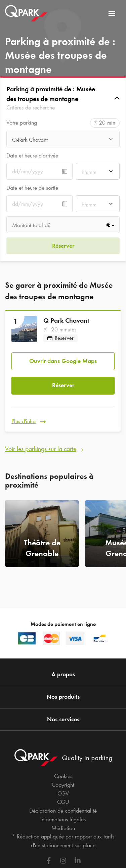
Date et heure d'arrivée (32, 155)
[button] (63, 98)
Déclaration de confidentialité (63, 811)
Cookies (63, 776)
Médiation (63, 828)
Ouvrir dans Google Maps (63, 361)
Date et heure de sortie (32, 188)
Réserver (63, 385)
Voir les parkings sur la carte (41, 449)
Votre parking (22, 123)
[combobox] (63, 141)
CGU (63, 802)
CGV (63, 793)
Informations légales (63, 819)
